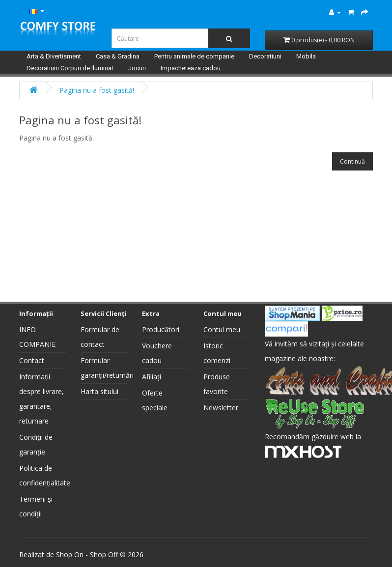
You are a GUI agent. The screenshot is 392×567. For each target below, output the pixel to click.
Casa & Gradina (118, 56)
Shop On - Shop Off (87, 554)
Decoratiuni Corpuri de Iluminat (70, 68)
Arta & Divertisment (54, 56)
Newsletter (221, 408)
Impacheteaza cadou (191, 68)
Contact (32, 360)
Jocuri (137, 68)
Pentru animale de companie (194, 56)
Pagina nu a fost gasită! (97, 90)
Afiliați (152, 377)
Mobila (306, 56)
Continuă (352, 161)
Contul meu (222, 329)
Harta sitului (99, 391)
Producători (161, 329)
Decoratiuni (265, 56)
